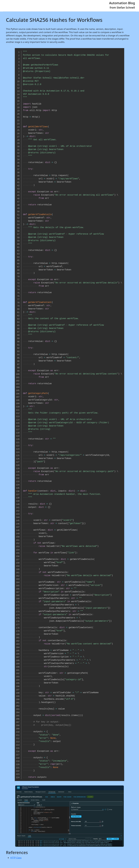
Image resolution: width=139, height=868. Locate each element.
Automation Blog (122, 3)
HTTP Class (16, 858)
